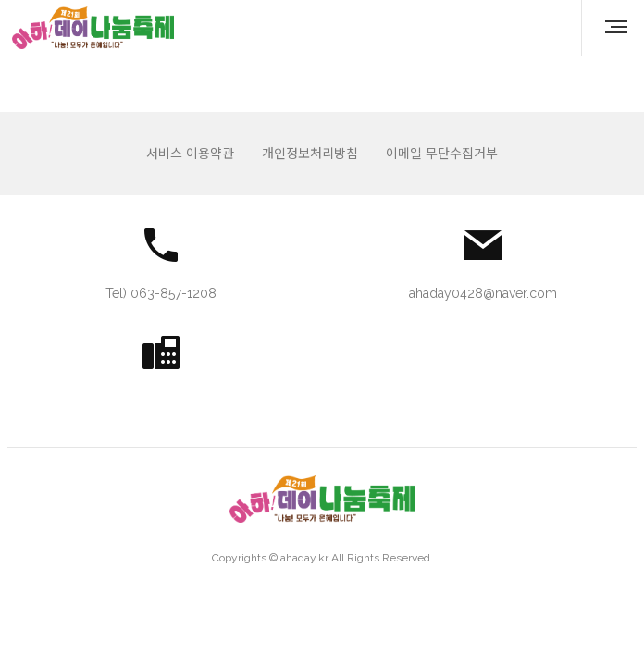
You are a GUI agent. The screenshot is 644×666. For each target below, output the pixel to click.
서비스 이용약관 (190, 154)
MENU (619, 27)
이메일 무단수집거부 (442, 154)
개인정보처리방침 (310, 154)
